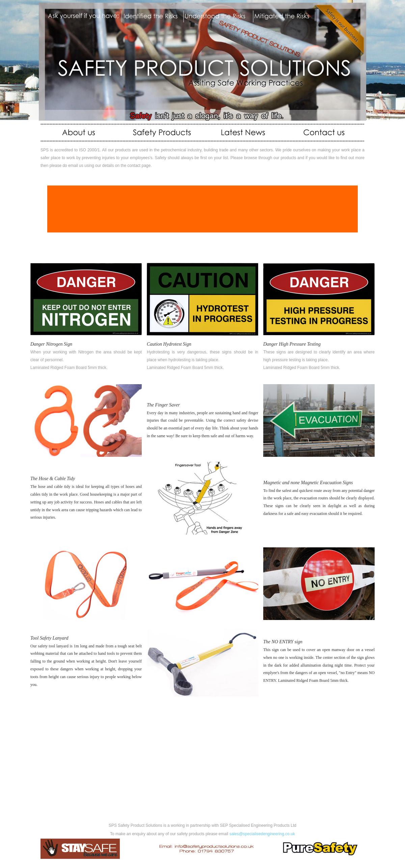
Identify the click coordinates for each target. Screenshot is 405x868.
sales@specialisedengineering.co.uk (262, 834)
